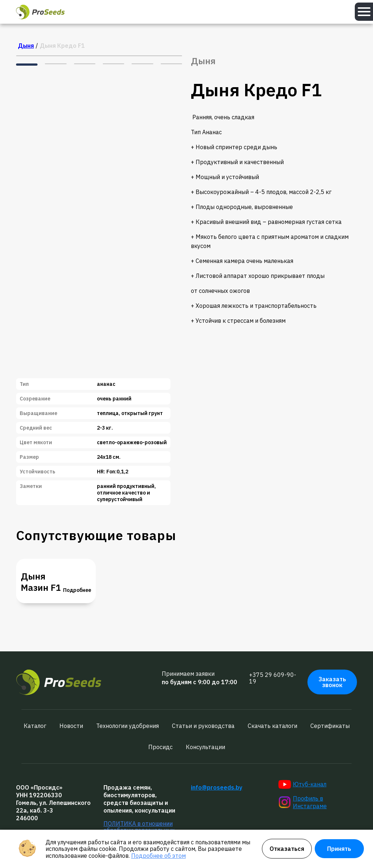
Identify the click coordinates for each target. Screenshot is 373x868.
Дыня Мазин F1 (41, 582)
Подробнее (77, 590)
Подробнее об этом (158, 856)
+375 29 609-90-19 (273, 678)
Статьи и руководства (203, 726)
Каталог (35, 726)
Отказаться (287, 849)
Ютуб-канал (302, 784)
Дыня (26, 46)
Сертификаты (330, 726)
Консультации (205, 747)
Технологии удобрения (127, 726)
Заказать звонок (332, 682)
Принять (339, 849)
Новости (71, 726)
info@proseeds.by (217, 787)
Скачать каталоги (272, 726)
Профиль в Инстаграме (303, 802)
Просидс (160, 747)
